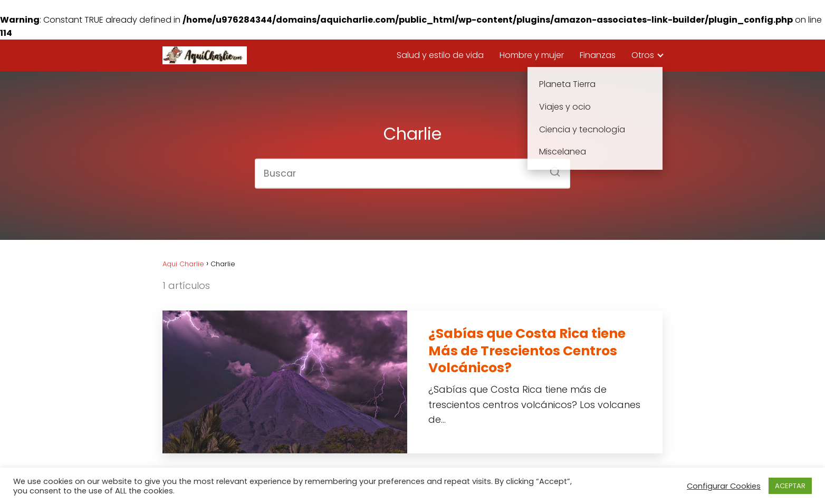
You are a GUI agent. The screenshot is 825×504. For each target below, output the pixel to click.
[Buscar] (551, 169)
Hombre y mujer (532, 55)
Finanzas (598, 55)
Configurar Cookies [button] (724, 486)
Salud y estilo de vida (440, 55)
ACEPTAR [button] (790, 486)
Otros (643, 55)
